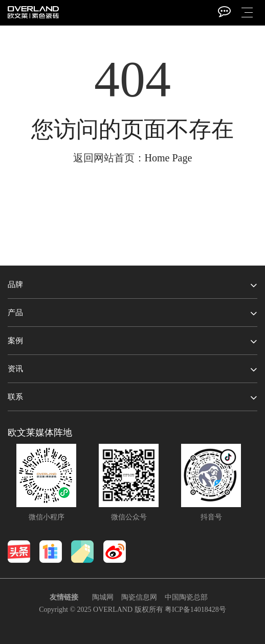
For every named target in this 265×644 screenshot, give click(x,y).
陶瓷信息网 (139, 597)
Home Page (169, 158)
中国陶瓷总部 (186, 597)
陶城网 (103, 597)
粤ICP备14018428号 (195, 610)
